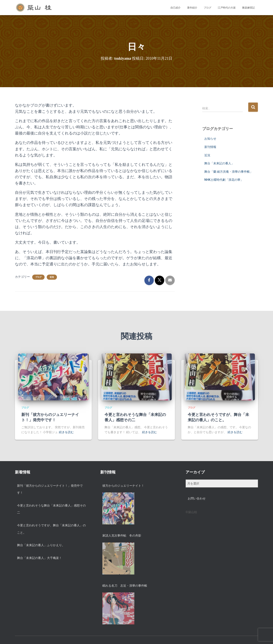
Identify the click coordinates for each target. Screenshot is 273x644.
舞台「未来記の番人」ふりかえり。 (41, 545)
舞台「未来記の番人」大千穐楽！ (39, 558)
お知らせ (210, 139)
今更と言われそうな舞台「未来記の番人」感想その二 (51, 509)
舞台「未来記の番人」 (219, 163)
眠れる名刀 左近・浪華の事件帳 (125, 586)
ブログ (208, 8)
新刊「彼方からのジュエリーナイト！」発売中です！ (50, 489)
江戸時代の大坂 (227, 8)
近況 (52, 277)
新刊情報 (210, 147)
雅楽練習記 (248, 8)
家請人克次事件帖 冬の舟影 (122, 535)
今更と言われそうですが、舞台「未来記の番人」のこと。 (51, 529)
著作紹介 (192, 8)
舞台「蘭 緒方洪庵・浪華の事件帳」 (229, 172)
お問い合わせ (197, 498)
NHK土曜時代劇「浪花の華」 (224, 180)
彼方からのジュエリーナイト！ (123, 486)
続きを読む (66, 432)
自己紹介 (176, 8)
